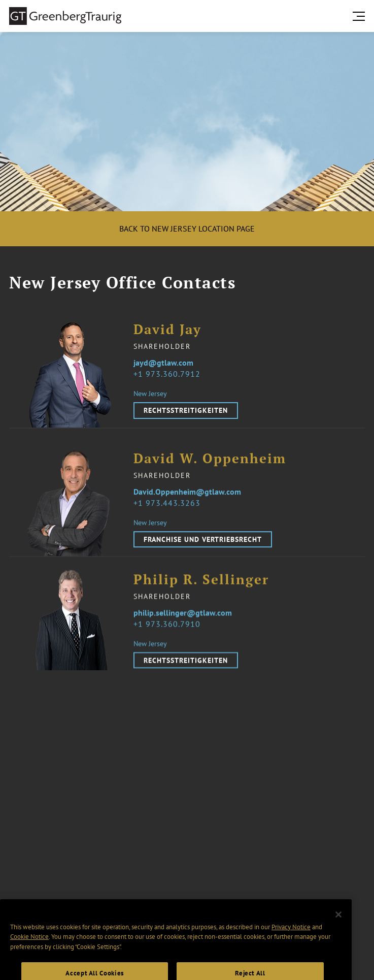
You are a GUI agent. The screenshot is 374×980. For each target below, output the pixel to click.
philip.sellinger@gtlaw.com (183, 619)
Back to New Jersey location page (187, 228)
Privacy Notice (291, 939)
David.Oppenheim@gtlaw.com (187, 498)
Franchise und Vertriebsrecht (203, 546)
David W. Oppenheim (210, 465)
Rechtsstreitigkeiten (186, 411)
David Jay (167, 330)
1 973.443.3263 (169, 509)
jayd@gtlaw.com (163, 363)
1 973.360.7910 (169, 630)
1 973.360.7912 (169, 374)
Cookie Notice (29, 949)
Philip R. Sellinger (201, 586)
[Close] (338, 927)
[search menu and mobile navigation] (361, 16)
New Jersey (150, 394)
